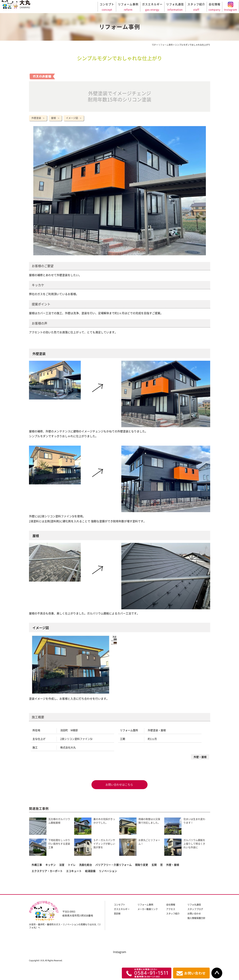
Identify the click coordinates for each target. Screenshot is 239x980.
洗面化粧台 (86, 865)
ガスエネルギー (122, 909)
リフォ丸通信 (194, 905)
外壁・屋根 (173, 865)
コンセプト (119, 905)
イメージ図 (72, 118)
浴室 (62, 865)
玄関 (154, 865)
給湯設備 (90, 871)
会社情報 (171, 905)
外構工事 (37, 865)
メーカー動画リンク (148, 909)
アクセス (171, 909)
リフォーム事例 (145, 905)
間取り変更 (142, 865)
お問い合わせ (194, 914)
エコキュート (74, 871)
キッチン (51, 865)
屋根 (53, 118)
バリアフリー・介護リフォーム (114, 865)
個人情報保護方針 (196, 918)
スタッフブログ (195, 909)
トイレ (72, 865)
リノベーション (108, 871)
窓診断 (117, 914)
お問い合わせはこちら (119, 785)
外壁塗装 (36, 118)
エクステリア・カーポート (47, 871)
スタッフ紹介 (173, 914)
